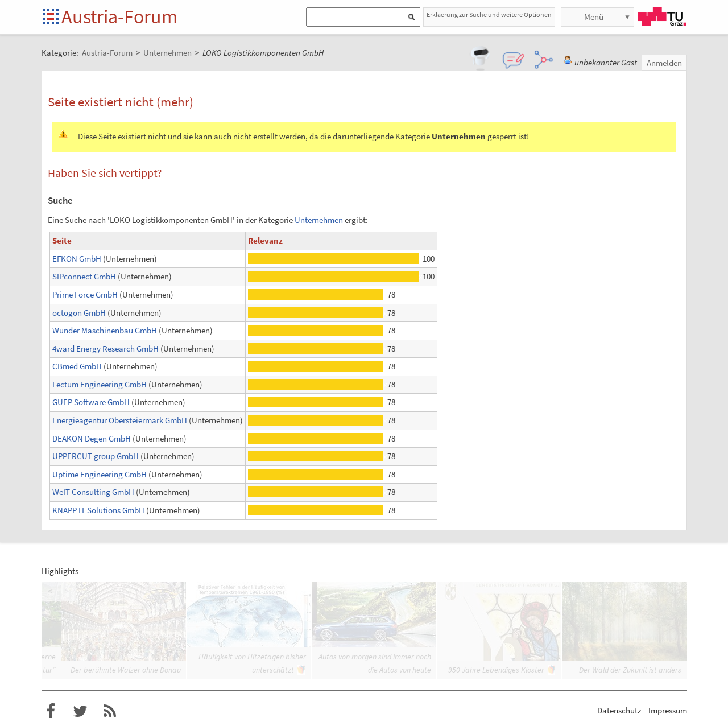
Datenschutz (619, 710)
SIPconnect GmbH (84, 276)
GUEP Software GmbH (91, 402)
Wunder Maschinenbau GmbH (105, 330)
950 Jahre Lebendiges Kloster (496, 670)
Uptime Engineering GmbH (100, 474)
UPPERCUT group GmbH (96, 456)
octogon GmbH (79, 313)
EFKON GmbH (77, 259)
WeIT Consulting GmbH (93, 492)
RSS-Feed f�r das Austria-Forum (110, 711)
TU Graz (662, 16)
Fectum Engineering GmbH (100, 384)
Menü (594, 17)
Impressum (668, 710)
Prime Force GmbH (85, 294)
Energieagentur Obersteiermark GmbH (120, 420)
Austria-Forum (119, 16)
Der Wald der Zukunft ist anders (630, 670)
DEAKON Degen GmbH (92, 438)
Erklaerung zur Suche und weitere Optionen (489, 15)
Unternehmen (319, 220)
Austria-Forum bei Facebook (51, 711)
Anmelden (664, 63)
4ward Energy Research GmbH (106, 348)
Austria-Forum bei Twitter (80, 711)
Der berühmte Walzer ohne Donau (126, 670)
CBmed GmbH (77, 366)
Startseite (51, 17)
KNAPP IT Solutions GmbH (98, 510)
